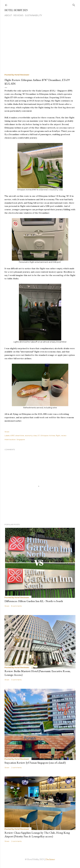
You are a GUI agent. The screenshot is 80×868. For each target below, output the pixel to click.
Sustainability (34, 15)
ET (39, 435)
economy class (31, 435)
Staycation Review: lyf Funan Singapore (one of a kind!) (35, 763)
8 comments (17, 606)
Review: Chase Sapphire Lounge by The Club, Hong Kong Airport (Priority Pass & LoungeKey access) (37, 834)
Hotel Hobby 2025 (16, 10)
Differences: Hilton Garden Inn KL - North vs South (34, 601)
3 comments (16, 680)
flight (58, 435)
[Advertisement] (42, 46)
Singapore (21, 439)
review (64, 435)
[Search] (74, 4)
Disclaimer (50, 859)
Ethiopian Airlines (48, 435)
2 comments (16, 767)
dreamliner (20, 435)
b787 (12, 435)
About (8, 15)
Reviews (18, 15)
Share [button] (7, 432)
